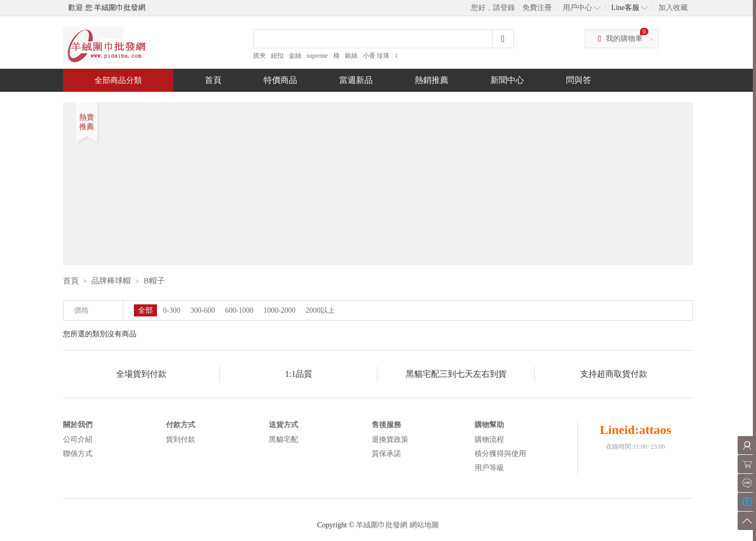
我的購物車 (624, 39)
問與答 (579, 80)
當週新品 (356, 80)
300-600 (203, 310)
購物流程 (489, 439)
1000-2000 (280, 310)
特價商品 (280, 80)
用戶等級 (489, 468)
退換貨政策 (390, 439)
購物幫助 (489, 425)
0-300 (172, 310)
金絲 (295, 56)
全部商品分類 (118, 80)
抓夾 (259, 56)
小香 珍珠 (376, 56)
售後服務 (386, 425)
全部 (145, 310)
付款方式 (181, 425)
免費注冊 (537, 8)
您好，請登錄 (493, 8)
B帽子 (154, 281)
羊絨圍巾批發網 (382, 525)
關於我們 (78, 425)
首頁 (213, 80)
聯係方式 (78, 454)
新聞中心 (507, 80)
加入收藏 (673, 8)
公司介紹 (78, 439)
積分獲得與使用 (500, 454)
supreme (317, 56)
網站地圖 (424, 525)
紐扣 (277, 56)
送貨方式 (283, 425)
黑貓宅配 (283, 439)
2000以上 (320, 310)
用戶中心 (577, 8)
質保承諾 (386, 454)
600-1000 (239, 310)
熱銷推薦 (432, 80)
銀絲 (351, 56)
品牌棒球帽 (111, 281)
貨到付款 (181, 439)
